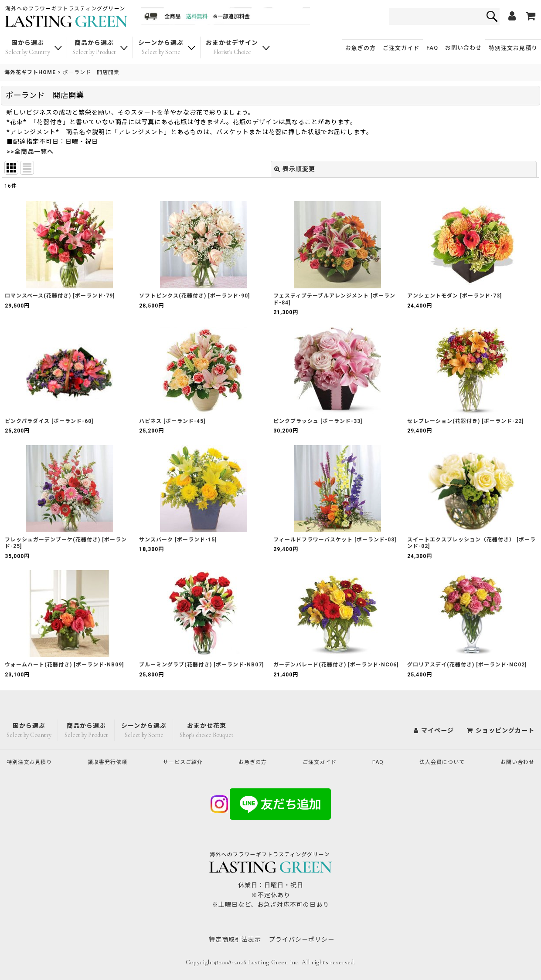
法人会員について (439, 762)
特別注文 (513, 48)
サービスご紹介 (187, 762)
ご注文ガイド (401, 48)
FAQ (432, 48)
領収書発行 (111, 762)
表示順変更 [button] (295, 169)
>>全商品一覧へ (30, 152)
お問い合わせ (463, 48)
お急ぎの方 (361, 48)
